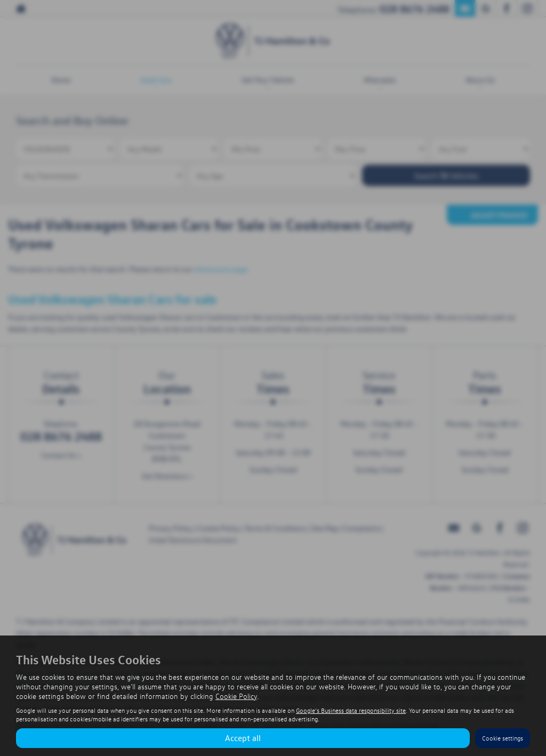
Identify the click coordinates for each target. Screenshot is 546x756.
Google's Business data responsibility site (351, 710)
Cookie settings (503, 738)
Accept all (243, 738)
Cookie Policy (236, 696)
